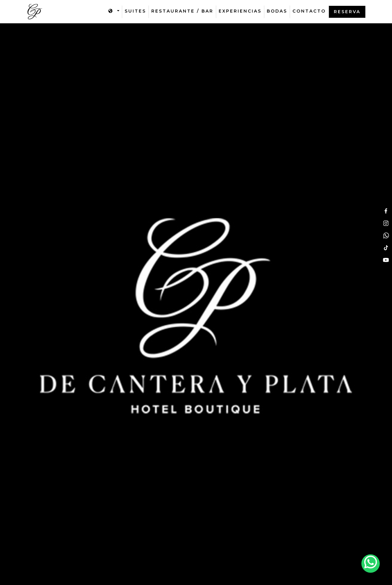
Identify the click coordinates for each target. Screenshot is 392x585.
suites (135, 11)
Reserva (347, 12)
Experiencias (240, 11)
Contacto (309, 11)
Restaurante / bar (182, 11)
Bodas (277, 11)
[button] (114, 11)
